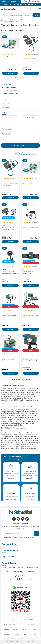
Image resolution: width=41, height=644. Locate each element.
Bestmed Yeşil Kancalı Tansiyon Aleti (9, 360)
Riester (4, 225)
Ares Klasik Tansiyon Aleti (30, 227)
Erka (24, 269)
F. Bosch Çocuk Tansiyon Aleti (9, 316)
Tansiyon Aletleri (26, 20)
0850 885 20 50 (20, 579)
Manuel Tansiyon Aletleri (11, 94)
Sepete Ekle (10, 73)
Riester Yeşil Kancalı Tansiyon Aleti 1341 (8, 228)
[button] (16, 78)
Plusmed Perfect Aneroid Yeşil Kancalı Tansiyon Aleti (31, 360)
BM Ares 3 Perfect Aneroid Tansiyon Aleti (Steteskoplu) (30, 58)
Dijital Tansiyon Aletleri (10, 91)
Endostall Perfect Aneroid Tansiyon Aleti (30, 316)
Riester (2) (7, 107)
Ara (37, 15)
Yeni (5, 139)
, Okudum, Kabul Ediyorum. (18, 538)
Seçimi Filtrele (21, 145)
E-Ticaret (14, 642)
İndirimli (6, 134)
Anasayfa (5, 20)
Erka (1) (6, 104)
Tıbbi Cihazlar (15, 20)
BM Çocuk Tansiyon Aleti (9, 57)
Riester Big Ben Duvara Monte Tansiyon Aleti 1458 (10, 272)
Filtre (10, 154)
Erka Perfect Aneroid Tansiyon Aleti (29, 272)
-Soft (9, 642)
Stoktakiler (7, 129)
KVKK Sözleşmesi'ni (11, 538)
